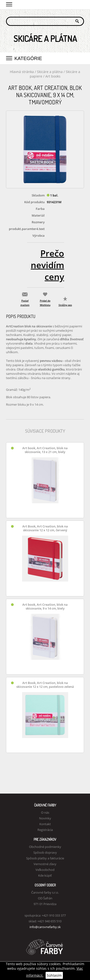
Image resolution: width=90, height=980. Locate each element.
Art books (53, 76)
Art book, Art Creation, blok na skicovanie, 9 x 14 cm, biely (45, 607)
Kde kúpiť (45, 875)
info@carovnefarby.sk (45, 927)
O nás (45, 812)
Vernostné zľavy (45, 864)
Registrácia (45, 830)
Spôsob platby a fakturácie (45, 858)
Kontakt (45, 824)
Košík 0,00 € (80, 4)
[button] (9, 4)
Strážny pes (65, 305)
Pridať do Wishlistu (45, 303)
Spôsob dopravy (45, 852)
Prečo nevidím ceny (47, 265)
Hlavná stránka (22, 72)
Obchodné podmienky (45, 847)
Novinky (45, 818)
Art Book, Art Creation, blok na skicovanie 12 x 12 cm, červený (45, 528)
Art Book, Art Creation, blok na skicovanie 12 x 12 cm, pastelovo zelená (45, 685)
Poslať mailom (25, 303)
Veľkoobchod (45, 870)
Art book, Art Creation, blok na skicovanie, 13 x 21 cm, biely (45, 450)
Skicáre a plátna (50, 72)
